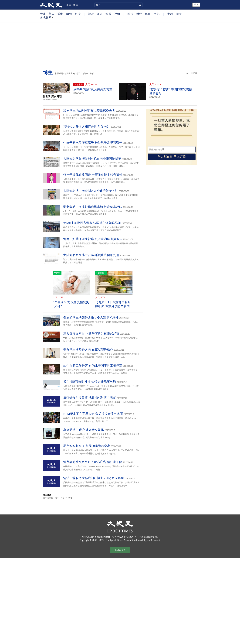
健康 (179, 14)
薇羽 (78, 74)
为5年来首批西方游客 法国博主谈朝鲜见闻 (92, 223)
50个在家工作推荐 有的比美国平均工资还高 (93, 366)
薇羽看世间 (70, 74)
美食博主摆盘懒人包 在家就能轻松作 (88, 350)
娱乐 (148, 14)
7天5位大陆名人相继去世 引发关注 (87, 127)
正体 (69, 5)
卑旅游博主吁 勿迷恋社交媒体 (84, 430)
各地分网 (47, 19)
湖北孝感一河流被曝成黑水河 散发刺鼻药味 (93, 207)
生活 (170, 14)
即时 (91, 14)
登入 (196, 4)
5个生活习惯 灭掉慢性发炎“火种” (71, 304)
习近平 (85, 74)
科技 (130, 14)
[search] (118, 5)
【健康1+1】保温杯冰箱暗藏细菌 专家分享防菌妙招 (113, 304)
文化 (157, 14)
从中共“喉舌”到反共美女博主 (93, 89)
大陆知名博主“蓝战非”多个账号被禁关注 (91, 191)
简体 (76, 5)
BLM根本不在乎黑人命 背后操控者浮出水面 (93, 414)
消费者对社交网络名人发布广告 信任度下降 (93, 462)
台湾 (78, 14)
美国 (51, 14)
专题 (108, 14)
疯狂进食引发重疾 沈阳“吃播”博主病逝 (90, 398)
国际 (69, 14)
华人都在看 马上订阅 (172, 157)
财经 (139, 14)
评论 (100, 14)
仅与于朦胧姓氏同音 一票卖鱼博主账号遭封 (93, 175)
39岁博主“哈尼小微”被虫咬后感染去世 (89, 111)
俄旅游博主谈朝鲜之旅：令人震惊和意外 (91, 317)
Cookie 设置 (120, 550)
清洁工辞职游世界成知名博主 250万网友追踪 (94, 478)
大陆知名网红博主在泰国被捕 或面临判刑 (91, 255)
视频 (117, 14)
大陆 (43, 14)
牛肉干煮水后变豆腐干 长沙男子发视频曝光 (93, 143)
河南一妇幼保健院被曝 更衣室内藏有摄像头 (93, 239)
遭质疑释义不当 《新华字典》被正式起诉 (91, 334)
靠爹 (92, 74)
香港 (60, 14)
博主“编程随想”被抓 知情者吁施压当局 (90, 382)
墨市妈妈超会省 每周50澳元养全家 (87, 446)
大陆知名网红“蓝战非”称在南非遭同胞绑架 (92, 159)
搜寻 (140, 5)
